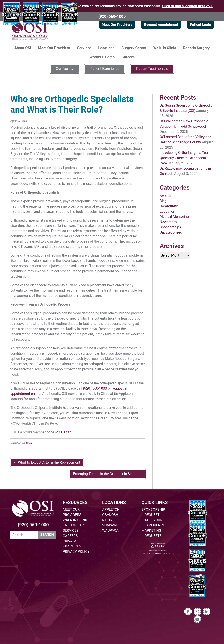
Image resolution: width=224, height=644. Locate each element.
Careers (128, 57)
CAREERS (70, 536)
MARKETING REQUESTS (152, 533)
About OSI (23, 48)
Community (169, 206)
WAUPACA (110, 531)
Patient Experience (105, 69)
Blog (29, 443)
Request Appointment (161, 25)
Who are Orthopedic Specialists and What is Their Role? (72, 104)
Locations (106, 48)
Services (84, 48)
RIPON (107, 520)
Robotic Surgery (196, 48)
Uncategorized (171, 232)
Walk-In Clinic (165, 48)
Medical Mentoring (174, 217)
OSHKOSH (110, 515)
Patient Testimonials (152, 69)
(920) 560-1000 (112, 16)
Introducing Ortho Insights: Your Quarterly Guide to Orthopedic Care (184, 158)
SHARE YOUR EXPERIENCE (153, 523)
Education (167, 211)
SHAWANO (111, 525)
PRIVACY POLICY (76, 552)
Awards (165, 196)
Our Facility (64, 69)
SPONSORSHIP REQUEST (153, 512)
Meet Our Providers (117, 25)
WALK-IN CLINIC (75, 520)
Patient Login (200, 25)
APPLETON (111, 509)
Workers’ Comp (102, 57)
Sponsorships (170, 227)
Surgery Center (134, 48)
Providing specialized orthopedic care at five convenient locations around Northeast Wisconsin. (112, 6)
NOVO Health (61, 432)
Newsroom (168, 222)
